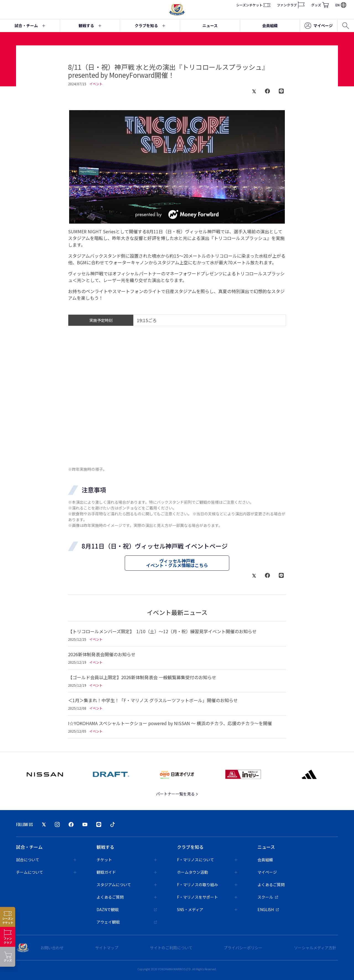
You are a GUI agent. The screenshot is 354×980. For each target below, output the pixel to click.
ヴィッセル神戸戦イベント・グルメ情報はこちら (177, 563)
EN (341, 5)
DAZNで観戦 (127, 909)
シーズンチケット (253, 5)
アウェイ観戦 (127, 922)
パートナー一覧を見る (177, 794)
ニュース (210, 25)
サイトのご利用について (171, 948)
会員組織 (270, 25)
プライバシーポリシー (243, 948)
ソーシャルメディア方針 (315, 948)
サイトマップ (107, 948)
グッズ (320, 5)
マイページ (319, 26)
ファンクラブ (291, 5)
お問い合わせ (52, 948)
